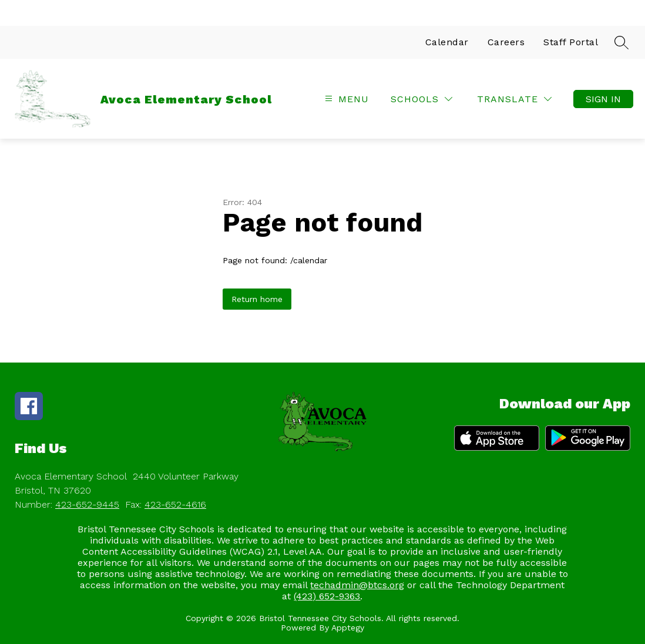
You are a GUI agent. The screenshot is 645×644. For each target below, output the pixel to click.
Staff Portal (571, 42)
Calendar (447, 42)
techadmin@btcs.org (357, 585)
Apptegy (348, 628)
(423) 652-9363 (327, 596)
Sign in (603, 99)
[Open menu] (345, 99)
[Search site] (622, 42)
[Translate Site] (514, 99)
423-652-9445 (87, 504)
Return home (257, 299)
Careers (506, 42)
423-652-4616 (175, 504)
